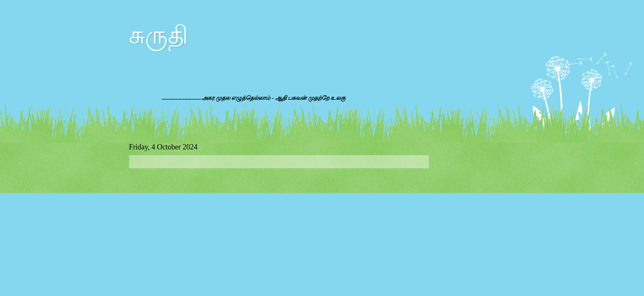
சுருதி (159, 35)
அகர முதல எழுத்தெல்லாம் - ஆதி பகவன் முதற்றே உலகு (274, 98)
